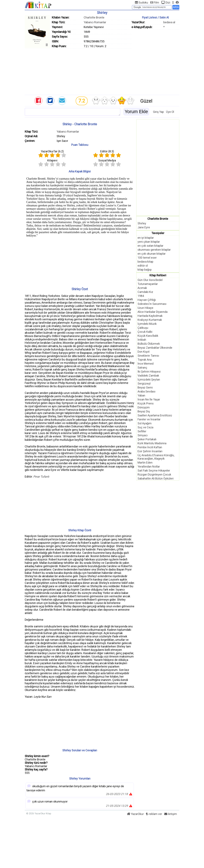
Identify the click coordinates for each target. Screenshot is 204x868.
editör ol (143, 266)
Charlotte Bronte (94, 17)
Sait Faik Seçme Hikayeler (154, 470)
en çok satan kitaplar (150, 246)
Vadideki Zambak (148, 376)
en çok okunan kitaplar (152, 254)
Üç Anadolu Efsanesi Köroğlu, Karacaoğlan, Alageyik (156, 457)
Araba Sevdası (146, 391)
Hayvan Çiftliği (147, 300)
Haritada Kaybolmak (150, 316)
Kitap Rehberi (158, 275)
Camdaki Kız (145, 292)
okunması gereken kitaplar (154, 250)
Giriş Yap (158, 112)
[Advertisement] (102, 71)
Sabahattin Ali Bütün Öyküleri (156, 478)
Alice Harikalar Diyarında (153, 312)
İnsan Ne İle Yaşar (149, 399)
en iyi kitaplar (146, 238)
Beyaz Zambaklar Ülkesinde (155, 348)
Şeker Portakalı (147, 439)
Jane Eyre (144, 227)
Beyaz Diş (144, 411)
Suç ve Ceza (145, 427)
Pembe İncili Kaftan (150, 447)
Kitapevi (52, 160)
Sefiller (142, 431)
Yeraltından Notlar (149, 467)
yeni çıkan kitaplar (149, 242)
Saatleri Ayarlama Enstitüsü (155, 415)
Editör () (107, 151)
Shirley (142, 223)
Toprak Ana (145, 360)
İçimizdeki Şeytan (149, 380)
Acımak (142, 288)
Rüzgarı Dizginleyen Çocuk (154, 474)
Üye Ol (170, 112)
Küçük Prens (146, 403)
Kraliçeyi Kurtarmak (150, 320)
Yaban (141, 395)
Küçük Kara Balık (148, 336)
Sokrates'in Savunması (152, 304)
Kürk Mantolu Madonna (152, 443)
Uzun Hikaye (145, 308)
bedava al (169, 22)
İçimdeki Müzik (147, 324)
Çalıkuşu (143, 328)
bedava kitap (145, 262)
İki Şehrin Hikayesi (149, 372)
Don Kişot (144, 352)
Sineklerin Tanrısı (148, 356)
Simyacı (143, 435)
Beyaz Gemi (145, 387)
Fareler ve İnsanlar (149, 419)
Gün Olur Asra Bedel (150, 280)
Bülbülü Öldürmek (149, 344)
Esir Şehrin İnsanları (150, 451)
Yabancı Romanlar (95, 22)
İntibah (142, 340)
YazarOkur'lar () (52, 151)
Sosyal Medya (107, 160)
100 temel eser (147, 258)
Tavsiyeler (158, 233)
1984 (141, 296)
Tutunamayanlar (148, 284)
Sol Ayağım (145, 423)
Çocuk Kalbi (145, 332)
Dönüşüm (144, 407)
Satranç (142, 368)
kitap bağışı (145, 270)
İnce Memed (146, 364)
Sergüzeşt (144, 383)
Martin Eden (145, 463)
